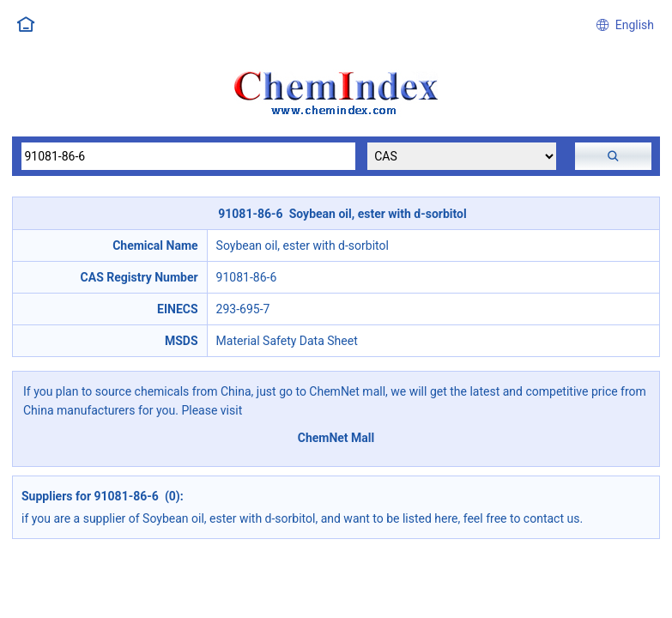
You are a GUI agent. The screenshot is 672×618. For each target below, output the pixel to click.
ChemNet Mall (336, 438)
